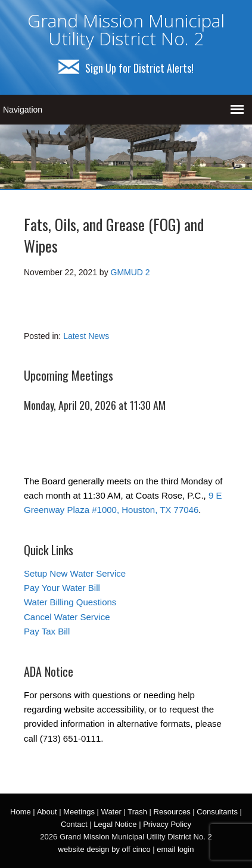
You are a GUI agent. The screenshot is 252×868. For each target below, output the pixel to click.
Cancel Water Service (67, 617)
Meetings (79, 812)
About (47, 812)
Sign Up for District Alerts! (126, 68)
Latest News (86, 336)
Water (111, 812)
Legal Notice (115, 824)
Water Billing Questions (70, 602)
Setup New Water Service (75, 573)
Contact (74, 824)
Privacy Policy (167, 824)
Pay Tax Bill (47, 631)
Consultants (217, 812)
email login (175, 849)
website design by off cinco (105, 849)
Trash (137, 812)
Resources (172, 812)
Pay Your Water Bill (62, 588)
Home (21, 812)
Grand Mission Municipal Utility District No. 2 (126, 29)
